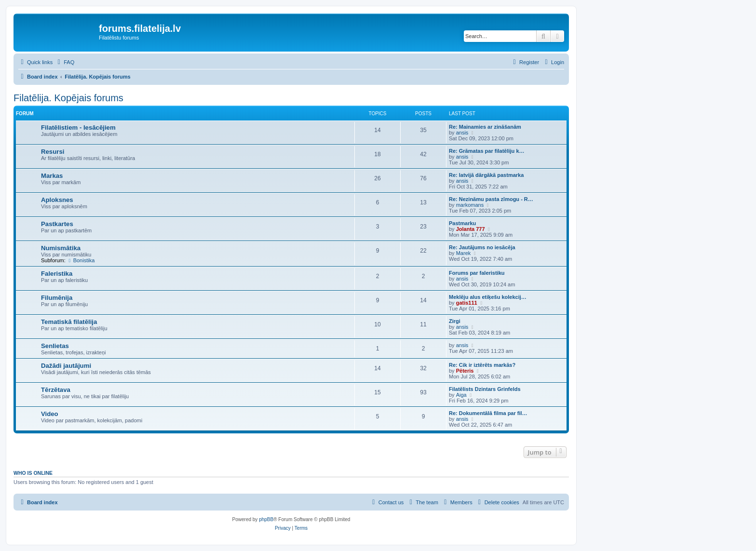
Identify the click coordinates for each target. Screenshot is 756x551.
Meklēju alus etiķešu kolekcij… (488, 297)
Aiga (461, 395)
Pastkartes (57, 224)
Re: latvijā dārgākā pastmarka (486, 175)
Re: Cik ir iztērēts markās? (482, 365)
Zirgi (455, 321)
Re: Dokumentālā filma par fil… (488, 413)
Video (50, 414)
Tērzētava (56, 390)
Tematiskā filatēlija (69, 322)
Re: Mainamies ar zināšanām (485, 127)
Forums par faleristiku (477, 273)
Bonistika (81, 260)
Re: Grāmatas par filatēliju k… (487, 151)
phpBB (266, 519)
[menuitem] (65, 62)
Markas (52, 176)
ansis (462, 133)
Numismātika (61, 248)
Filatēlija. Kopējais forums (68, 98)
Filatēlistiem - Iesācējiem (78, 128)
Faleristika (57, 274)
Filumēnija (57, 298)
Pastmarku (462, 223)
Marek (464, 253)
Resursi (53, 152)
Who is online (33, 473)
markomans (470, 205)
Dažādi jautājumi (66, 366)
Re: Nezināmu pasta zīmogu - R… (491, 199)
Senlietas (55, 346)
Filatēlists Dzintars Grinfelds (485, 389)
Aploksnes (57, 200)
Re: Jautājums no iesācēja (482, 247)
